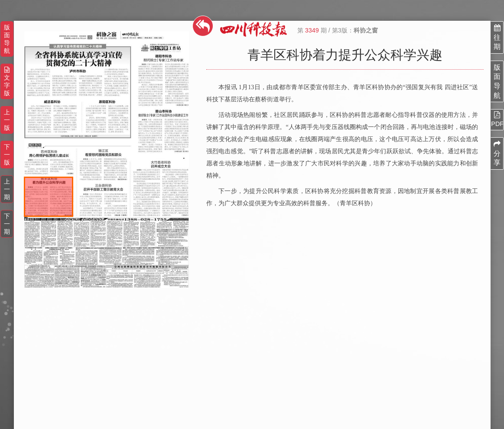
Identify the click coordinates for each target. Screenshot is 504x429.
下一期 (7, 224)
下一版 (7, 155)
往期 (497, 37)
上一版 (7, 120)
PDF (497, 119)
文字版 (7, 82)
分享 (497, 153)
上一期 (7, 189)
